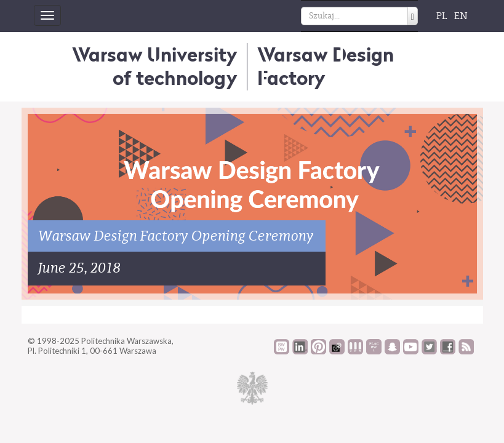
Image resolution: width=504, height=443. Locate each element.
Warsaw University (155, 66)
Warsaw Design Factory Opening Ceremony (177, 236)
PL (442, 16)
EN (461, 16)
